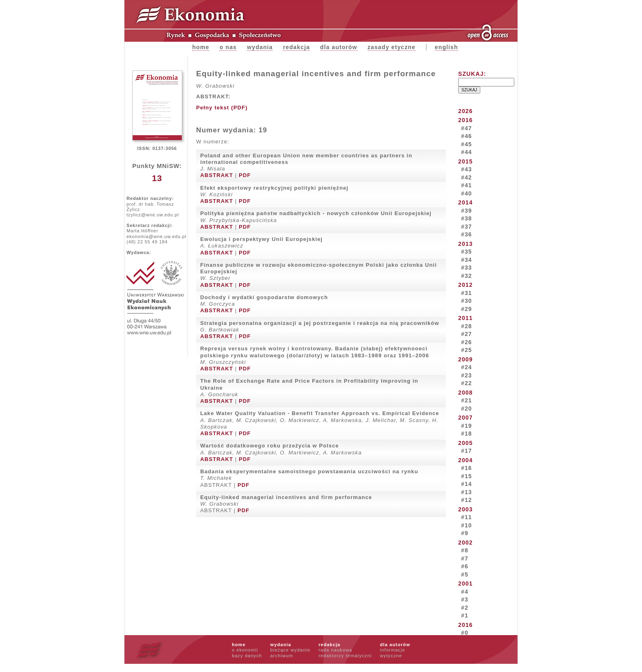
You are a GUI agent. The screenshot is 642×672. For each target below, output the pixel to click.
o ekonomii (245, 650)
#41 (467, 185)
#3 (465, 599)
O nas (228, 47)
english (446, 47)
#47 (467, 128)
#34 (467, 260)
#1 (465, 615)
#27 (467, 334)
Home (201, 47)
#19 (467, 426)
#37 (467, 227)
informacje (393, 650)
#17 (467, 451)
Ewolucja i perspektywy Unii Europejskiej (261, 239)
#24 (467, 367)
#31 (467, 293)
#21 (467, 400)
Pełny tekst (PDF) (222, 108)
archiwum (282, 656)
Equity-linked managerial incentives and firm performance (286, 497)
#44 (467, 152)
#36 (467, 234)
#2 (465, 608)
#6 (465, 566)
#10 (467, 525)
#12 (467, 500)
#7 (465, 558)
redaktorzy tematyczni (345, 656)
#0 (465, 633)
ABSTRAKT (217, 175)
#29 (467, 309)
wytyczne (391, 656)
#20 (467, 409)
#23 (467, 375)
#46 (467, 136)
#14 (467, 484)
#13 (467, 492)
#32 (467, 276)
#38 (467, 218)
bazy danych (247, 656)
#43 (467, 169)
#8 (465, 550)
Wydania (260, 47)
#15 (467, 476)
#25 (467, 350)
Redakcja (296, 47)
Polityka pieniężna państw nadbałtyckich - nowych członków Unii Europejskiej (316, 213)
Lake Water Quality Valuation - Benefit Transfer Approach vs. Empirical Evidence (320, 413)
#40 (467, 193)
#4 (465, 592)
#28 (467, 326)
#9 (465, 533)
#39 (467, 211)
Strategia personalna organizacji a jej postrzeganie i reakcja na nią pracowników (320, 323)
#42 (467, 177)
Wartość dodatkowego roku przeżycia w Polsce (270, 446)
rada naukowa (335, 650)
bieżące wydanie (290, 650)
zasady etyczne (392, 47)
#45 (467, 144)
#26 (467, 342)
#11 (467, 517)
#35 (467, 252)
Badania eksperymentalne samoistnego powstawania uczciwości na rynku (309, 471)
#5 (465, 574)
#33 (467, 268)
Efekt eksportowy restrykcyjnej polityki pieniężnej (274, 188)
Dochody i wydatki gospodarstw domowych (264, 297)
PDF (245, 175)
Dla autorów (339, 47)
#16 (467, 468)
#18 (467, 434)
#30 (467, 301)
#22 (467, 383)
